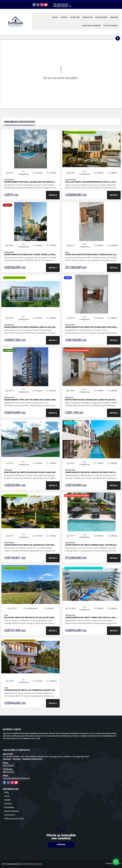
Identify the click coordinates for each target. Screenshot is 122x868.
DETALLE (53, 195)
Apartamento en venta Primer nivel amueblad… (91, 545)
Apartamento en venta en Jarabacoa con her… (30, 545)
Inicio (55, 17)
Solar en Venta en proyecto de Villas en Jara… (30, 618)
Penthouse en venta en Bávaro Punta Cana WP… (30, 472)
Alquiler (75, 17)
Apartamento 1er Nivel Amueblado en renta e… (30, 182)
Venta (64, 17)
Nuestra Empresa (91, 26)
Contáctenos (111, 26)
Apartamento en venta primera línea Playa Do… (30, 327)
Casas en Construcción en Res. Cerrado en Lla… (91, 255)
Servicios (87, 17)
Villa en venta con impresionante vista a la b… (91, 182)
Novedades (101, 17)
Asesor (114, 17)
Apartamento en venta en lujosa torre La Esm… (30, 255)
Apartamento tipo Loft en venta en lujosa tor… (30, 400)
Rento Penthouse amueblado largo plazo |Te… (91, 400)
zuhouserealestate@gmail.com (16, 778)
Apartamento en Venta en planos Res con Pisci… (91, 327)
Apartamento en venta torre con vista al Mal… (91, 618)
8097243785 (63, 4)
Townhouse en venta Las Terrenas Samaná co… (30, 690)
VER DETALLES (31, 149)
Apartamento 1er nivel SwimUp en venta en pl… (91, 472)
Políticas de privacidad (14, 819)
